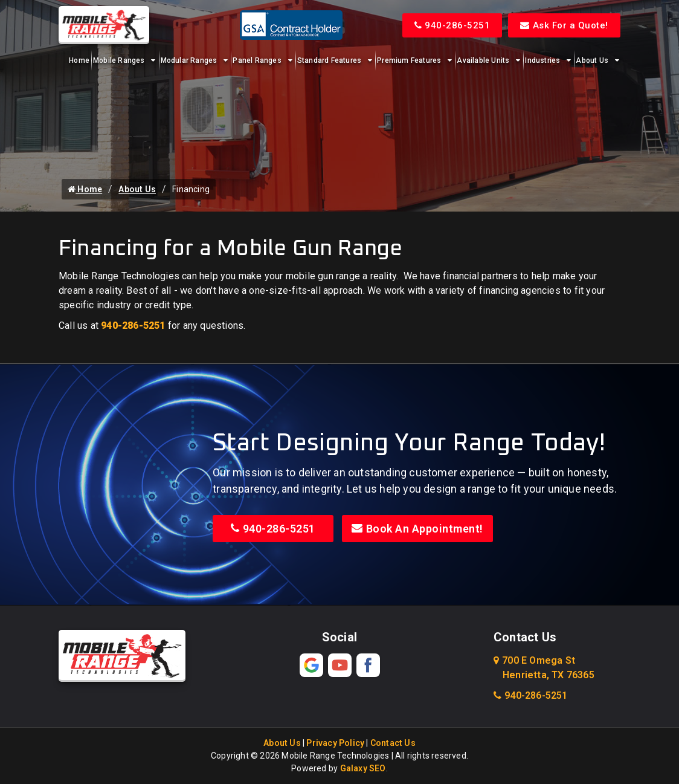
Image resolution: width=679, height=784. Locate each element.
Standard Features (329, 60)
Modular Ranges (189, 60)
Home (79, 60)
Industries (542, 60)
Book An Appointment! (417, 529)
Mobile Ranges (119, 60)
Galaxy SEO (363, 768)
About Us (592, 60)
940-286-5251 (452, 25)
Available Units (483, 60)
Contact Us (393, 743)
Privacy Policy (335, 743)
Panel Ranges (257, 60)
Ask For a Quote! (564, 25)
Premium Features (409, 60)
